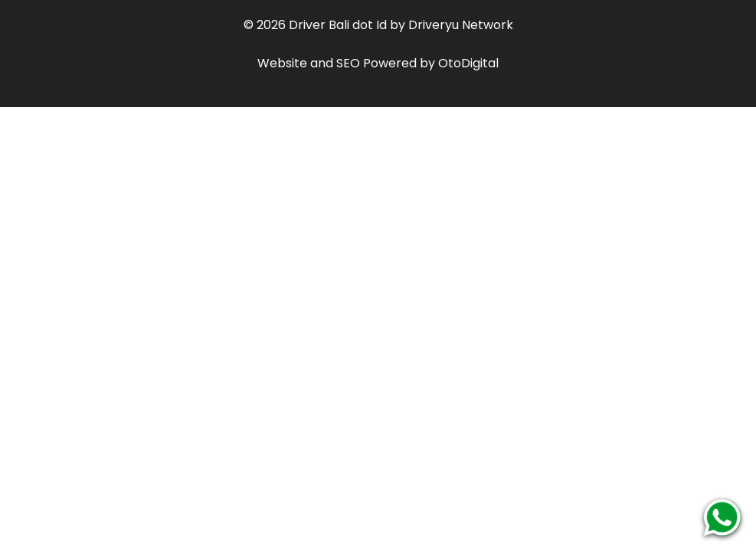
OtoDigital (468, 63)
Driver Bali (319, 25)
